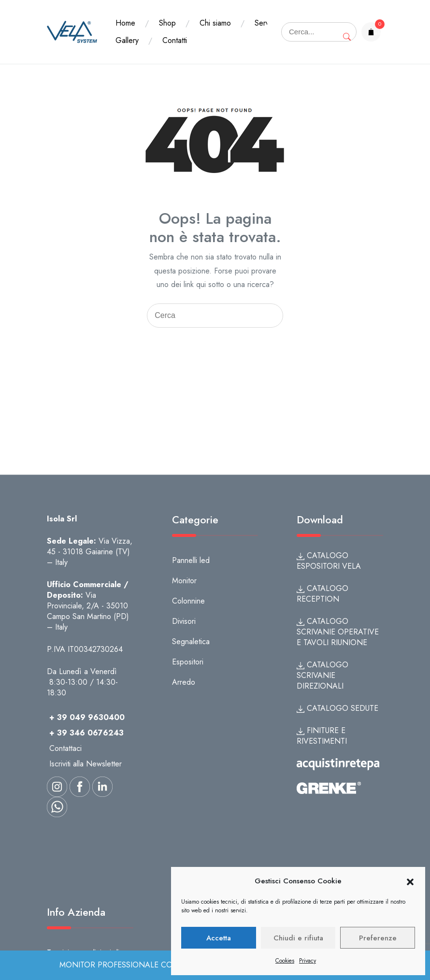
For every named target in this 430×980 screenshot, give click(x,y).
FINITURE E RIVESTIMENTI (322, 736)
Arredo (184, 682)
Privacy (308, 961)
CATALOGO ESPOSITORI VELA (329, 561)
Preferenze (378, 938)
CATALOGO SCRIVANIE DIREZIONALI (322, 675)
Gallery (172, 40)
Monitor (184, 581)
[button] (410, 881)
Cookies (285, 961)
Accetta (219, 938)
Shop (167, 23)
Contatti (220, 40)
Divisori (184, 621)
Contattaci (65, 748)
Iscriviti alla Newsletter (86, 764)
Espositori (188, 662)
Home (125, 23)
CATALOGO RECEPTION (322, 594)
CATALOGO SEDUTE (337, 708)
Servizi (126, 40)
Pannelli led (191, 560)
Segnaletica (191, 641)
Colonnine (188, 601)
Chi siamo (215, 23)
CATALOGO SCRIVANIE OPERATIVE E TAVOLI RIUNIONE (338, 632)
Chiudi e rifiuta (298, 938)
